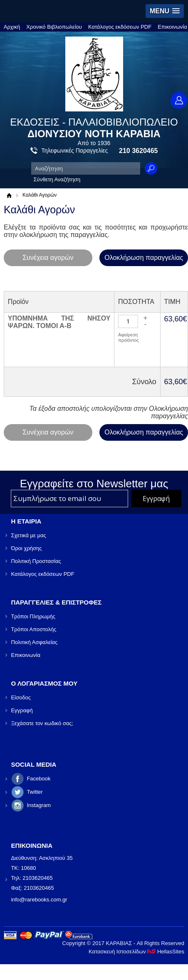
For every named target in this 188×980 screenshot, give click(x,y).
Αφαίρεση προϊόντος (129, 337)
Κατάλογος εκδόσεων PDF (120, 27)
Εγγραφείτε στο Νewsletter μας (94, 484)
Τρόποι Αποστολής (33, 629)
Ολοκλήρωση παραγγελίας (144, 258)
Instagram (39, 805)
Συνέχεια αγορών (48, 258)
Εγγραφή (22, 710)
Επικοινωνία (172, 27)
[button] (165, 11)
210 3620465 (138, 151)
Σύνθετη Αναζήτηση (57, 179)
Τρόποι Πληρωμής (33, 616)
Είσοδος (21, 697)
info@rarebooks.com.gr (39, 900)
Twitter (35, 792)
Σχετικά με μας (28, 535)
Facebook (38, 779)
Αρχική (12, 27)
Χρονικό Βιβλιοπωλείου (54, 27)
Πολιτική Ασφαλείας (34, 642)
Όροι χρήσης (26, 548)
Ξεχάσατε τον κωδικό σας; (42, 723)
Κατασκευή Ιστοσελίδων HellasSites (136, 952)
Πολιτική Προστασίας (36, 561)
